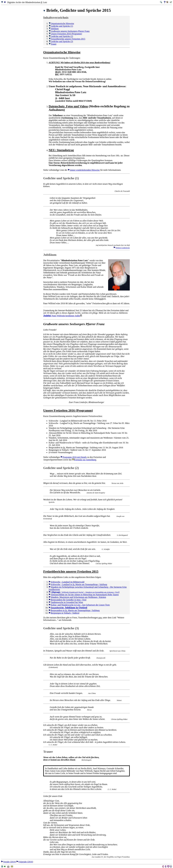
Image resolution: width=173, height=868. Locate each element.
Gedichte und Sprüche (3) (61, 41)
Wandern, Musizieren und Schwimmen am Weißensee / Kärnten (77, 597)
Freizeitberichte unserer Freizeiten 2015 (67, 39)
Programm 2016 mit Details (74, 457)
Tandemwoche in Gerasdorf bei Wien (66, 602)
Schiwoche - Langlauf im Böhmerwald (66, 582)
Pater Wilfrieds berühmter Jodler (63, 316)
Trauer (53, 44)
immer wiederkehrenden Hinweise (84, 170)
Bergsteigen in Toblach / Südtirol (64, 613)
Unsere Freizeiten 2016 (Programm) (65, 34)
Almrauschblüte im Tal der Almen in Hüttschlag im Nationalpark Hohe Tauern (84, 595)
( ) (84, 592)
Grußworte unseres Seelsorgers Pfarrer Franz (69, 31)
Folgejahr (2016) (25, 862)
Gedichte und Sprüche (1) (61, 26)
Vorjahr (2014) (8, 862)
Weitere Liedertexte (122, 248)
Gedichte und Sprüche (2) (61, 36)
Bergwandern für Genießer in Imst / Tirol (68, 600)
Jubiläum (54, 29)
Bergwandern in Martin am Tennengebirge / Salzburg (74, 610)
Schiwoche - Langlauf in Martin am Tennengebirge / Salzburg (78, 584)
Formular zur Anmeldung (84, 460)
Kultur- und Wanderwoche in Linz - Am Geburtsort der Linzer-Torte (79, 605)
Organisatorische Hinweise (61, 23)
